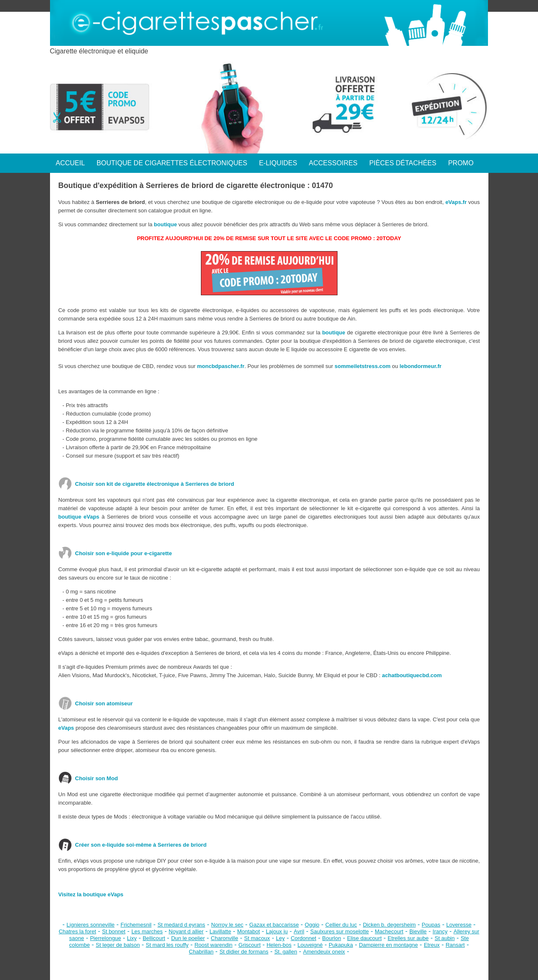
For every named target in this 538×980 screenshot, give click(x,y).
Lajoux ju (277, 931)
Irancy (440, 931)
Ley (280, 938)
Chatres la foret (78, 931)
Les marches (147, 931)
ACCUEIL (70, 163)
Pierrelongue (105, 938)
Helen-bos (279, 945)
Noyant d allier (186, 931)
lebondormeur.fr (421, 366)
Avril (299, 931)
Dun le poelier (188, 938)
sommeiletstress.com (363, 366)
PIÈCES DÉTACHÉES (403, 163)
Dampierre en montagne (388, 945)
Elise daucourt (364, 938)
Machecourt (389, 931)
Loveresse (459, 925)
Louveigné (310, 945)
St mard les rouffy (167, 945)
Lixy (132, 938)
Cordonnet (304, 938)
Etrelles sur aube (408, 938)
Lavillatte (220, 931)
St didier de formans (244, 952)
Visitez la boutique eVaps (91, 894)
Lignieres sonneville (90, 925)
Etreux (432, 945)
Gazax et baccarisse (274, 925)
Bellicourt (154, 938)
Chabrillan (201, 952)
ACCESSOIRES (333, 163)
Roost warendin (214, 945)
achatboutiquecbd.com (412, 675)
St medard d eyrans (181, 925)
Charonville (225, 938)
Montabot (248, 931)
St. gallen (286, 952)
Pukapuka (341, 945)
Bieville (418, 931)
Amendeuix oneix (324, 952)
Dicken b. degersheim (389, 925)
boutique (165, 224)
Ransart (455, 945)
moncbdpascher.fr (221, 366)
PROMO (461, 163)
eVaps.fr (456, 202)
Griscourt (249, 945)
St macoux (257, 938)
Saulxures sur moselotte (339, 931)
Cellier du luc (341, 925)
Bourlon (332, 938)
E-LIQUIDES (278, 163)
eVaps (66, 728)
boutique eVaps (79, 517)
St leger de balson (118, 945)
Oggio (312, 925)
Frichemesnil (136, 925)
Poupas (431, 925)
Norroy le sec (227, 925)
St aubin (445, 938)
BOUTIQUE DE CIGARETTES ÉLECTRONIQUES (172, 163)
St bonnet (114, 931)
